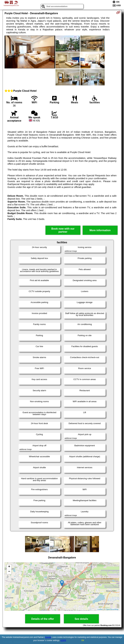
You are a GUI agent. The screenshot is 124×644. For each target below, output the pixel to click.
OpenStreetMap (112, 609)
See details (81, 619)
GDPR (63, 640)
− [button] (9, 572)
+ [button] (9, 567)
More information (100, 230)
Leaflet (100, 609)
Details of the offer (43, 619)
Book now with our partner (63, 230)
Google (48, 637)
